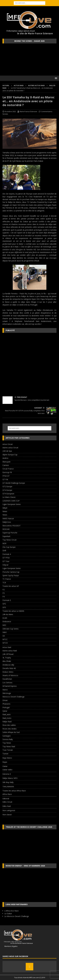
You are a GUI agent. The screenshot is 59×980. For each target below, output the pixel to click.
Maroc (5, 690)
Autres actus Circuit (10, 448)
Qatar (5, 711)
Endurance (7, 621)
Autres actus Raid (36, 85)
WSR (4, 543)
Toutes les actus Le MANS (13, 611)
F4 (4, 597)
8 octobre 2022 (10, 111)
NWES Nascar (8, 519)
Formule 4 (7, 554)
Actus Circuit (8, 444)
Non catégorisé (9, 810)
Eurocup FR (7, 472)
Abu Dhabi (7, 661)
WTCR (5, 643)
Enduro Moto (8, 672)
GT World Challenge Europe (14, 483)
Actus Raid (19, 85)
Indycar (5, 565)
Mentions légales (10, 946)
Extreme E (7, 774)
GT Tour (6, 561)
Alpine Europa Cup (10, 455)
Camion (6, 465)
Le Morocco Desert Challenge (17, 916)
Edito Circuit (7, 802)
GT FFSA (6, 558)
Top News (7, 743)
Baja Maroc (7, 758)
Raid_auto (7, 714)
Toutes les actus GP (11, 586)
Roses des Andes (10, 729)
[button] (56, 78)
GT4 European (8, 494)
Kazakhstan (7, 679)
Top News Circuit (10, 540)
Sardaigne (7, 736)
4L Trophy (7, 658)
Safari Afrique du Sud (11, 732)
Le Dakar (8, 914)
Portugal (6, 707)
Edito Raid (7, 806)
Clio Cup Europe (9, 547)
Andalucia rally (8, 665)
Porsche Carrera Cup (11, 572)
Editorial (6, 799)
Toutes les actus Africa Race (14, 791)
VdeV (5, 632)
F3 (4, 593)
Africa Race (7, 794)
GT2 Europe (7, 486)
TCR (4, 583)
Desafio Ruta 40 (9, 668)
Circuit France (8, 469)
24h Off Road (8, 654)
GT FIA (5, 479)
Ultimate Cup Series (11, 629)
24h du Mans (8, 614)
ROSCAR (6, 529)
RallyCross (7, 522)
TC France (7, 579)
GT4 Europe (7, 490)
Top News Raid (9, 746)
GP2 (4, 604)
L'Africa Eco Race (11, 911)
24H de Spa (7, 451)
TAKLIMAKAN (8, 787)
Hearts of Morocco (10, 675)
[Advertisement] (29, 365)
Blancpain (6, 462)
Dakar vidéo (7, 770)
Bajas (5, 762)
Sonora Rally (8, 739)
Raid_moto (7, 718)
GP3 (4, 607)
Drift (4, 551)
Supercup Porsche (10, 533)
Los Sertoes (7, 683)
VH (4, 636)
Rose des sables (9, 725)
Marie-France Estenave (28, 111)
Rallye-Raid (7, 722)
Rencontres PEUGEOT (12, 526)
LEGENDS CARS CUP (11, 501)
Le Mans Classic (9, 497)
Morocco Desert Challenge (13, 697)
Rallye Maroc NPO (10, 778)
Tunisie (5, 754)
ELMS (5, 618)
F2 (4, 590)
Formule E (7, 600)
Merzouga (7, 693)
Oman (5, 700)
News (5, 511)
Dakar (5, 766)
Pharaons (6, 704)
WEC (4, 625)
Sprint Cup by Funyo (11, 575)
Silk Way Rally (8, 782)
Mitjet (5, 508)
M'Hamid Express (10, 686)
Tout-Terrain (8, 750)
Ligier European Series (12, 504)
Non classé (7, 815)
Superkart (6, 536)
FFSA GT (6, 476)
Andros (5, 458)
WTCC (5, 639)
